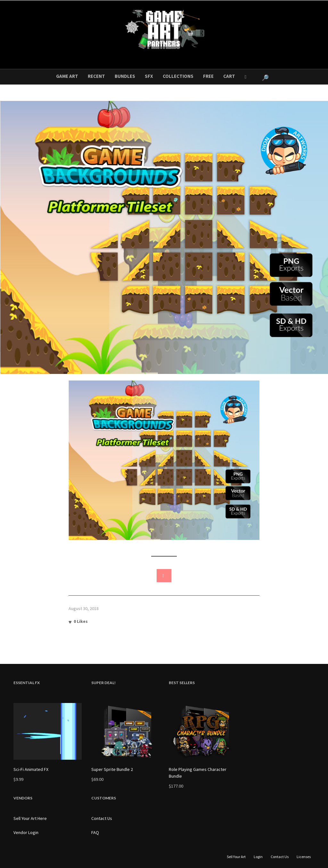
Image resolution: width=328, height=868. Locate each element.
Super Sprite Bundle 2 (112, 769)
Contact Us (102, 818)
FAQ (95, 832)
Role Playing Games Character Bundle (198, 773)
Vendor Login (26, 832)
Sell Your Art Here (30, 818)
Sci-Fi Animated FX (31, 769)
